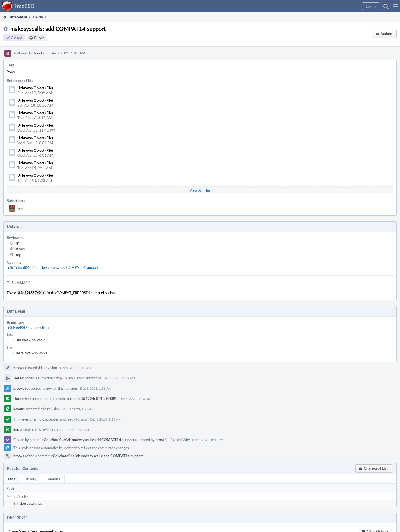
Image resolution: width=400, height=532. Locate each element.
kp (17, 243)
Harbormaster (25, 399)
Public (39, 38)
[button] (395, 6)
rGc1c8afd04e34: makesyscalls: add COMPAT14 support (53, 267)
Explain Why (180, 440)
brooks (39, 53)
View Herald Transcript (83, 378)
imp (20, 209)
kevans (21, 249)
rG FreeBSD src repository (29, 327)
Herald (19, 378)
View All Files (200, 190)
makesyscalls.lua (29, 503)
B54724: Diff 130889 (98, 399)
